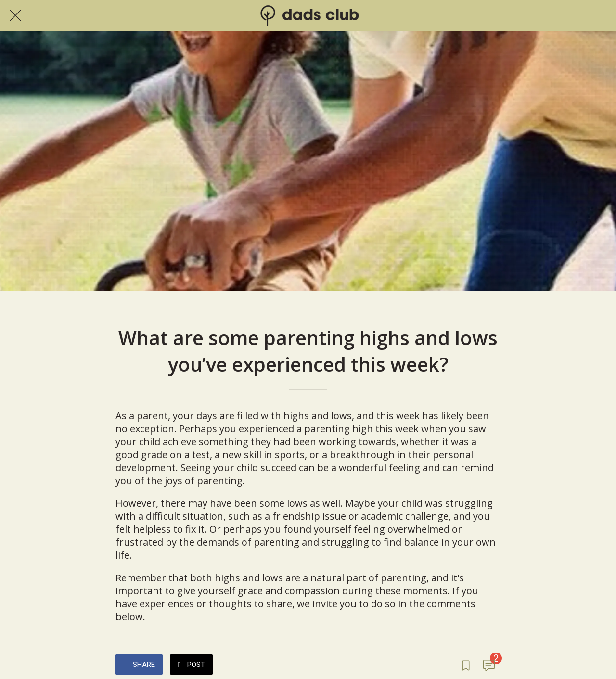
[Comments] (489, 666)
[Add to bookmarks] (466, 666)
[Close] (15, 15)
